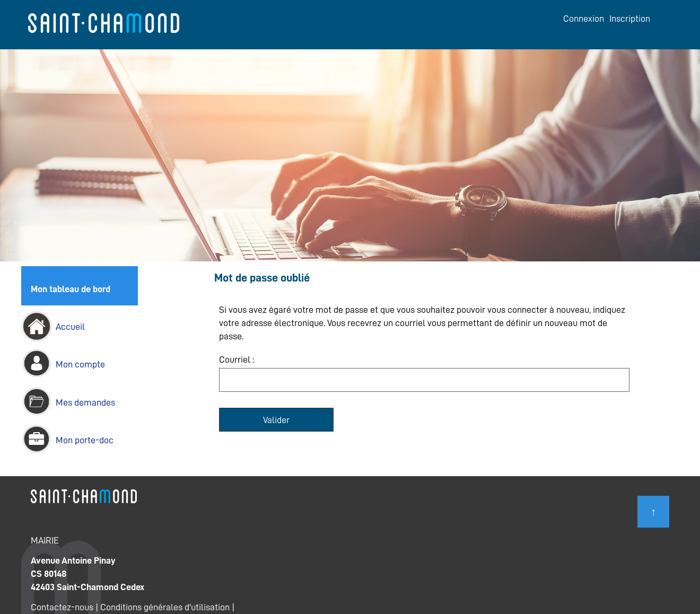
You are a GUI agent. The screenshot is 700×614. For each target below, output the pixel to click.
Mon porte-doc (85, 440)
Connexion (584, 19)
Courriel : (237, 359)
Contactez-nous (62, 607)
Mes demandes (85, 402)
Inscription (630, 19)
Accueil (70, 327)
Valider (276, 420)
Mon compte (80, 364)
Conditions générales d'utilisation (165, 607)
